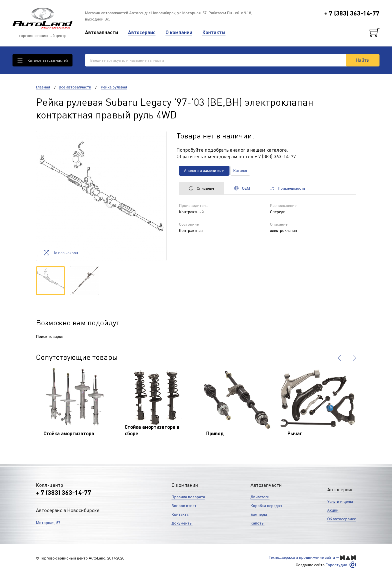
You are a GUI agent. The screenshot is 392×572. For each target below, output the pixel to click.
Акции (333, 510)
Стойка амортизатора (69, 433)
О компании (179, 32)
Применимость (288, 188)
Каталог (240, 170)
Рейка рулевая (114, 87)
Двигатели (260, 497)
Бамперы (259, 514)
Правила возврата (188, 497)
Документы (182, 523)
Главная (43, 87)
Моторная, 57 (48, 523)
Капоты (257, 523)
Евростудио (336, 565)
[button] (341, 358)
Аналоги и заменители (204, 170)
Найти (363, 60)
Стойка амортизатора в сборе (152, 430)
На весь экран (61, 253)
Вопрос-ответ (184, 506)
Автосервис (142, 32)
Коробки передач (266, 506)
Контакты (214, 32)
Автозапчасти (101, 32)
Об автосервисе (342, 519)
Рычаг (295, 433)
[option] (101, 196)
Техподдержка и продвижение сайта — (312, 558)
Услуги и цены (340, 501)
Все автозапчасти (75, 87)
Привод (215, 433)
